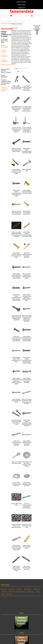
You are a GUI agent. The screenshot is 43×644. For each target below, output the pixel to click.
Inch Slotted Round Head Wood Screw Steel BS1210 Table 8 (16, 109)
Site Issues (31, 592)
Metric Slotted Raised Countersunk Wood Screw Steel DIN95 (27, 151)
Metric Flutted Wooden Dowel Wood (27, 547)
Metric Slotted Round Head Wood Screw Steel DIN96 (16, 87)
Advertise (37, 589)
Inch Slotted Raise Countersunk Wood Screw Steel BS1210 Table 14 (27, 109)
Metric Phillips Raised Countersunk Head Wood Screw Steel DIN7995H (27, 423)
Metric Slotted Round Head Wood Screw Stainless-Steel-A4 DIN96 (16, 276)
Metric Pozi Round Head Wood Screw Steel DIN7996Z (16, 150)
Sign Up (19, 589)
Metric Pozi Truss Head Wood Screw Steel (27, 526)
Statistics (4, 91)
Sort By (16, 68)
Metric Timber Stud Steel (16, 504)
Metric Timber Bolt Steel (27, 170)
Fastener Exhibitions (4, 61)
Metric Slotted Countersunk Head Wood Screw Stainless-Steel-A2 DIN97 (16, 381)
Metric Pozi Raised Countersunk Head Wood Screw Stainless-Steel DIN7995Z (27, 318)
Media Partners (6, 65)
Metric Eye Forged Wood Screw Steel (16, 463)
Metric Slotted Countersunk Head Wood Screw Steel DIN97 (16, 172)
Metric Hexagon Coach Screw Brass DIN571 (27, 213)
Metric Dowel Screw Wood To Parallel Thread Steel (16, 568)
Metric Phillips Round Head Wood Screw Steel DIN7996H (27, 380)
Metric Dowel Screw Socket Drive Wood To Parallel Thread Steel (16, 548)
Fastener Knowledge (5, 46)
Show (18, 71)
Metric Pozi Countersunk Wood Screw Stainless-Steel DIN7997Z (16, 339)
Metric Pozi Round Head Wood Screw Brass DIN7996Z (16, 213)
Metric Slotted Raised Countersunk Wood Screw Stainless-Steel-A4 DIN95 (16, 298)
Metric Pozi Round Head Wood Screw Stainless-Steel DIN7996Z (16, 318)
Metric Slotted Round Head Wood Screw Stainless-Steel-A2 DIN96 (27, 339)
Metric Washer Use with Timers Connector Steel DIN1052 (27, 464)
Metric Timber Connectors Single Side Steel (27, 484)
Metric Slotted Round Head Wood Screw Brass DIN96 (27, 192)
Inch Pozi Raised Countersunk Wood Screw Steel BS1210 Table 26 (27, 130)
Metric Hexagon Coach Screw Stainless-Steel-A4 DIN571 (27, 276)
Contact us (12, 589)
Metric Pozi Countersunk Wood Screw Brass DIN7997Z (27, 255)
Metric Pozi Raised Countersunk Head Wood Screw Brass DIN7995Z (16, 234)
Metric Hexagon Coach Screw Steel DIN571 (16, 401)
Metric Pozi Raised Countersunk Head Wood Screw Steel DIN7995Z (27, 401)
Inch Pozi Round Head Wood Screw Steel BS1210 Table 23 (16, 130)
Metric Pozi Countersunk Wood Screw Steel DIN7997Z (16, 443)
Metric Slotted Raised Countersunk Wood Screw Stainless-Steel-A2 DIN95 (27, 360)
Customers (4, 88)
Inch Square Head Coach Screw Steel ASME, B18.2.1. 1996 (16, 422)
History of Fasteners (4, 56)
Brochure (12, 592)
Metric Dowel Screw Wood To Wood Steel (27, 568)
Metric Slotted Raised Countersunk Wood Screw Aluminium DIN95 (16, 193)
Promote (4, 592)
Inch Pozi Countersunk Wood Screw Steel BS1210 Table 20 (27, 506)
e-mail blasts (5, 89)
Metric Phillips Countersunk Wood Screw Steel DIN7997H (27, 443)
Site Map (9, 594)
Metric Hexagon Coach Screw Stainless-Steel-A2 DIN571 (16, 360)
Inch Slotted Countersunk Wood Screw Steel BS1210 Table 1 (27, 88)
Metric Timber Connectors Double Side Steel (16, 484)
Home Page (28, 589)
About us (4, 589)
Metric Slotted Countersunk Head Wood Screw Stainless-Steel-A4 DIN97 (27, 298)
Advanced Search (21, 592)
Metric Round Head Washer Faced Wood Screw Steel (16, 526)
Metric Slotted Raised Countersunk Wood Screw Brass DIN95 (27, 234)
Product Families (4, 51)
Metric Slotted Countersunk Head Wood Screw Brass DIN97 (16, 255)
